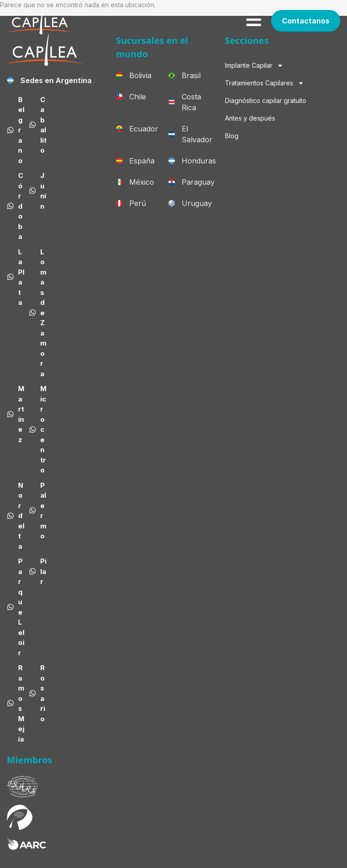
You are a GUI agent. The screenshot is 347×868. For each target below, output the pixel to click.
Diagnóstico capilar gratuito (266, 100)
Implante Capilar (254, 65)
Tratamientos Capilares (265, 83)
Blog (232, 136)
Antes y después (250, 118)
